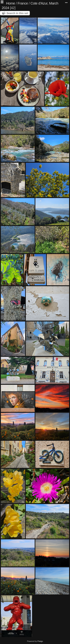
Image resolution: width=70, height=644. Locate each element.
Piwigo (40, 641)
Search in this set (17, 13)
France (23, 3)
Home (10, 3)
